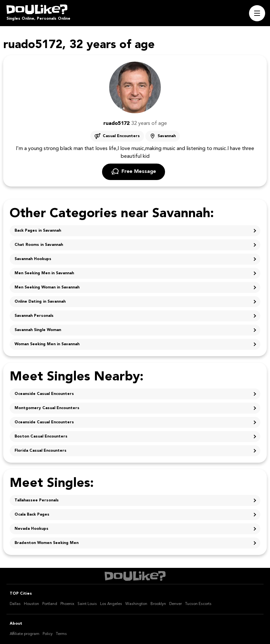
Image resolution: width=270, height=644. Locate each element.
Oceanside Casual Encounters (44, 394)
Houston (31, 604)
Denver (176, 604)
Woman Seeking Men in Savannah (47, 344)
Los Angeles (111, 604)
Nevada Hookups (31, 529)
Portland (50, 604)
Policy (48, 634)
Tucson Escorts (198, 604)
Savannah (167, 136)
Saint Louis (87, 604)
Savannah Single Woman (38, 330)
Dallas (15, 604)
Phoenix (67, 604)
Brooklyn (158, 604)
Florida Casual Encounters (41, 451)
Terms (61, 634)
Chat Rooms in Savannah (39, 245)
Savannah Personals (34, 316)
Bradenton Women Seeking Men (47, 543)
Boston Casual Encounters (41, 437)
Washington (136, 604)
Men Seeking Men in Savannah (44, 273)
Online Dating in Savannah (40, 302)
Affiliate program (25, 634)
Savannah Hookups (33, 259)
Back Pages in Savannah (38, 231)
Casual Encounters (121, 136)
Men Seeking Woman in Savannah (47, 287)
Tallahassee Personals (37, 500)
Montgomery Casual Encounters (47, 408)
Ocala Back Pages (32, 515)
